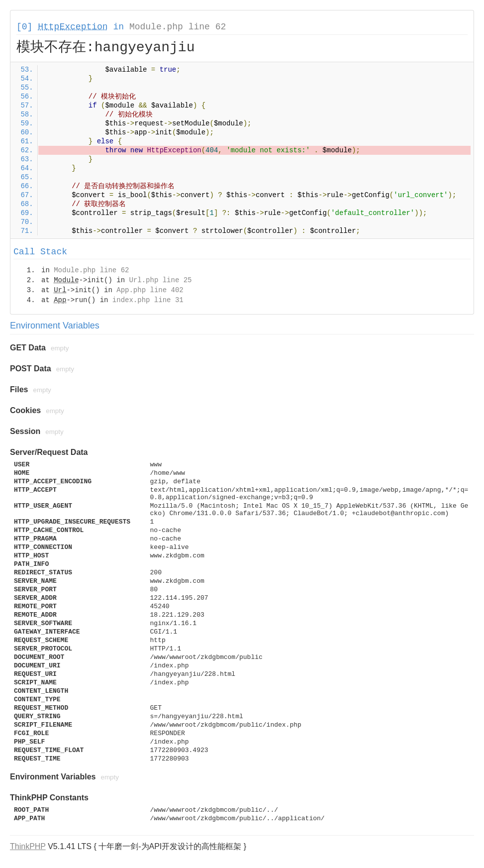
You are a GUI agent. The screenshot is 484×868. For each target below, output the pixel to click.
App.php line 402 (150, 290)
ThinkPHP (28, 846)
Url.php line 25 (160, 280)
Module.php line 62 (178, 27)
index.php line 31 (148, 300)
